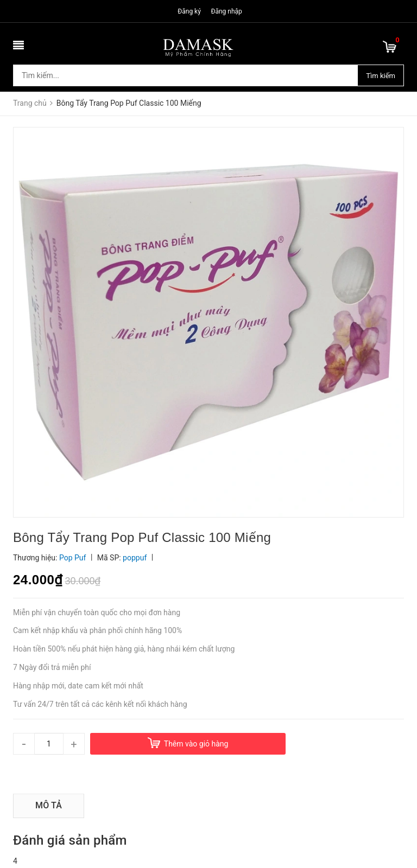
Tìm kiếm (381, 76)
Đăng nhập (226, 11)
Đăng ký (189, 11)
